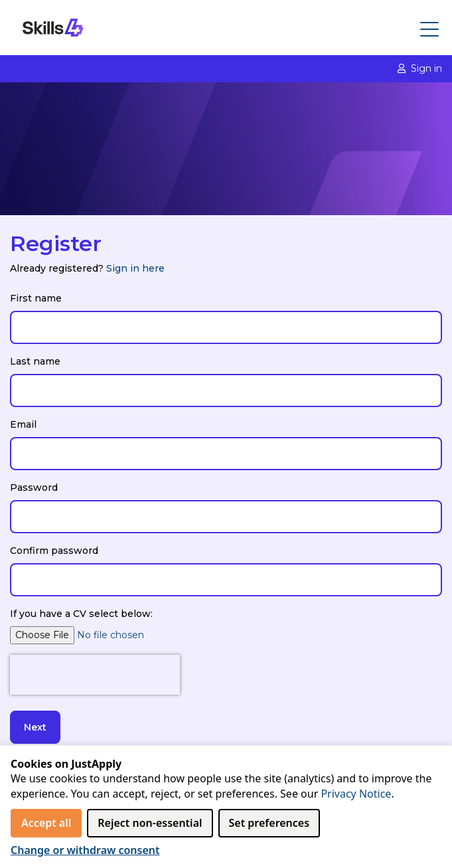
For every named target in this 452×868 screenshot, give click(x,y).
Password (34, 487)
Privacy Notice (356, 794)
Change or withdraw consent (85, 850)
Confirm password (54, 551)
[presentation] (95, 675)
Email (23, 424)
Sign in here (135, 268)
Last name (35, 361)
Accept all (46, 823)
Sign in (420, 68)
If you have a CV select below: (81, 614)
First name (36, 298)
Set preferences (269, 823)
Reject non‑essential (150, 823)
